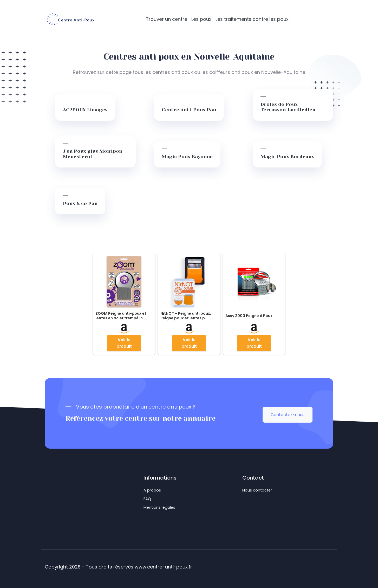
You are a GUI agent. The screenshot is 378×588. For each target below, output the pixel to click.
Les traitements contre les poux (252, 19)
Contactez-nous (288, 415)
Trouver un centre (167, 19)
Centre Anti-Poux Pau (189, 110)
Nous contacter (257, 490)
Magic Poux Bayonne (187, 157)
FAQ (147, 499)
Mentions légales (159, 507)
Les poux (201, 19)
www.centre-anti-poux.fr (163, 567)
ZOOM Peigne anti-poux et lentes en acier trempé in (121, 316)
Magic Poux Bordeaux (287, 157)
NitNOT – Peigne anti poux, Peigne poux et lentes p (186, 316)
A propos (152, 490)
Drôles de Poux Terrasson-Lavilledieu (288, 107)
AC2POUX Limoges (85, 110)
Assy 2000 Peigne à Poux (249, 316)
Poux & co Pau (80, 203)
